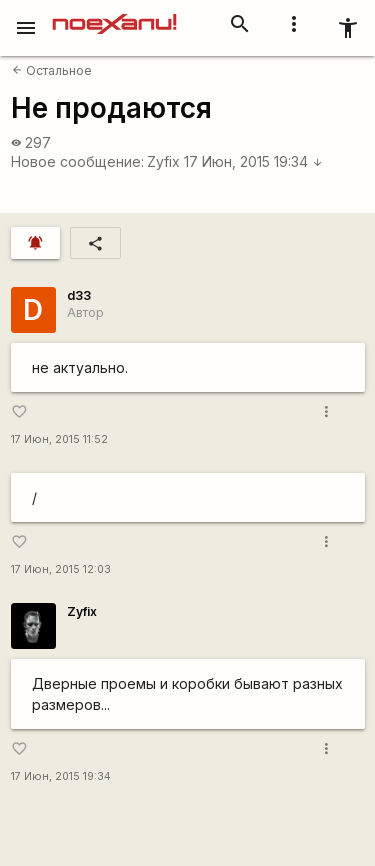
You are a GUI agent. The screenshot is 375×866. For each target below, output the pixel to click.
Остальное (52, 70)
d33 (79, 295)
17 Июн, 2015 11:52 (59, 439)
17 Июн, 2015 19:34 (253, 161)
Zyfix (163, 161)
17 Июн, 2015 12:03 (61, 569)
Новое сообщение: (77, 161)
